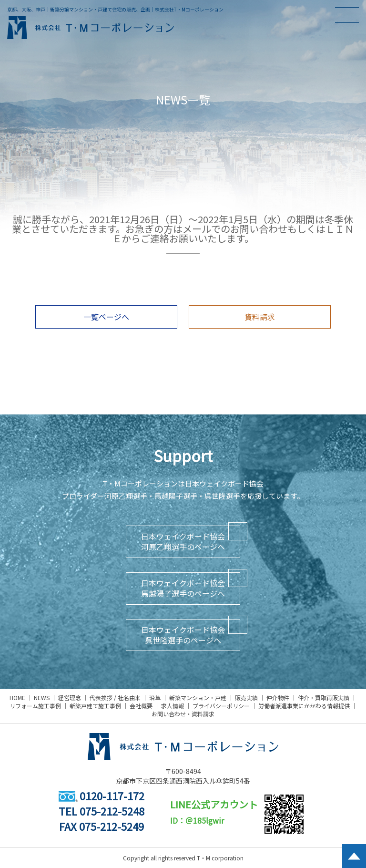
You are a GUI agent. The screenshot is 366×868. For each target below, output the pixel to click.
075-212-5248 (112, 811)
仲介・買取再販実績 (324, 697)
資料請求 (260, 317)
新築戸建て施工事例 (95, 706)
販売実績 (246, 697)
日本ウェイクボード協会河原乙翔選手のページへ (183, 541)
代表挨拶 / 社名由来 (115, 697)
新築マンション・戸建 (198, 697)
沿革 (155, 697)
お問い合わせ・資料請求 (183, 714)
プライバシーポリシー (221, 706)
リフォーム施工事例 (35, 706)
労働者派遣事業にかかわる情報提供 (304, 706)
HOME (17, 697)
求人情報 (173, 706)
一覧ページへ (106, 317)
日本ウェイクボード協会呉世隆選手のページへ (183, 635)
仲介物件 (278, 697)
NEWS (42, 697)
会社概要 (141, 706)
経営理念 (70, 697)
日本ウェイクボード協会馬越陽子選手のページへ (183, 588)
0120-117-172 (102, 796)
